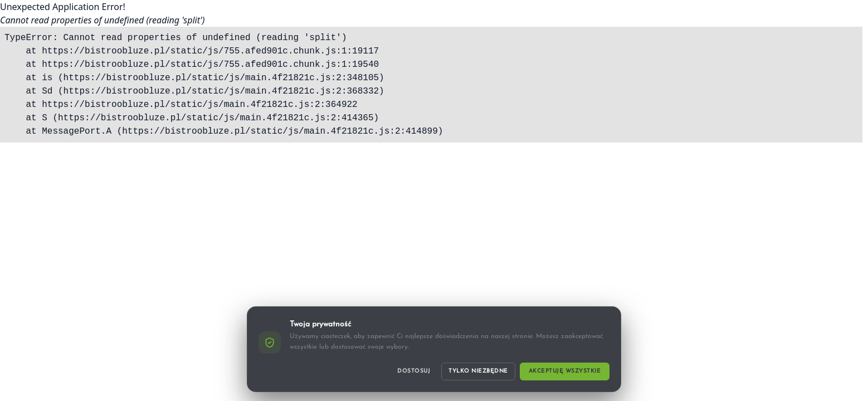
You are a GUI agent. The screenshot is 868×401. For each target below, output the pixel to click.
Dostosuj (414, 371)
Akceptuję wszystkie (565, 371)
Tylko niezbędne (478, 371)
